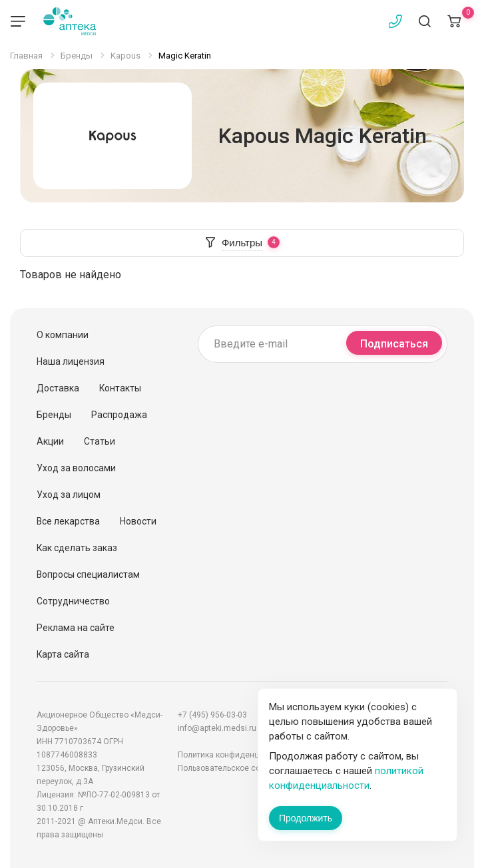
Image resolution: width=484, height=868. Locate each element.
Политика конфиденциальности (238, 755)
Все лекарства (68, 521)
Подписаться (394, 344)
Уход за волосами (76, 468)
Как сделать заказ (77, 548)
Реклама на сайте (76, 628)
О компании (63, 335)
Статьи (100, 441)
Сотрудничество (73, 601)
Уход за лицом (69, 495)
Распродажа (119, 415)
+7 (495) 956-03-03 (212, 715)
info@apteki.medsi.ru (217, 728)
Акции (50, 441)
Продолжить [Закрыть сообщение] (306, 818)
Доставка (58, 388)
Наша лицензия (71, 361)
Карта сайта (63, 654)
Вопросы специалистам (88, 574)
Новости (138, 521)
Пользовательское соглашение (238, 768)
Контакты (120, 388)
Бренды (54, 415)
